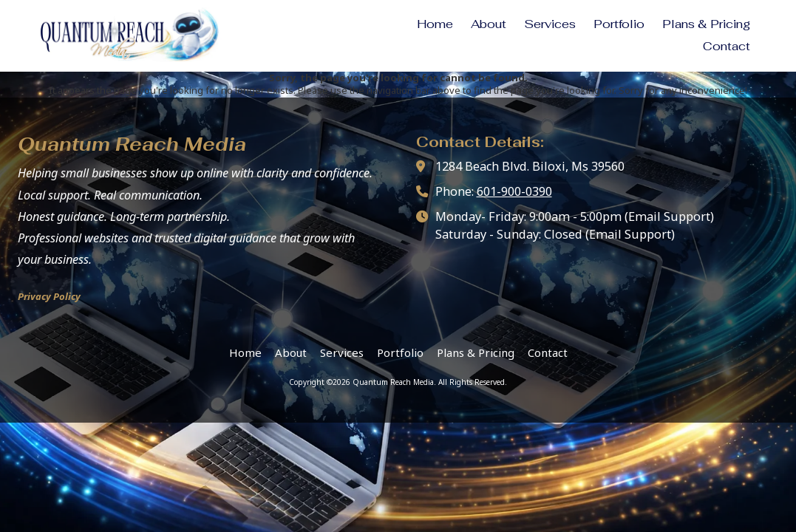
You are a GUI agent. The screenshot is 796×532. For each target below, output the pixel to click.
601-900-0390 (514, 191)
